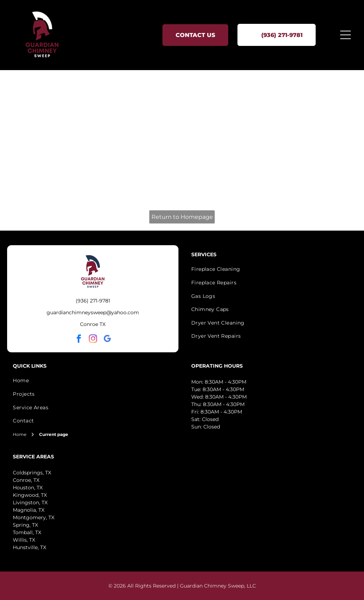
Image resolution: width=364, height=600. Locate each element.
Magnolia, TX (29, 510)
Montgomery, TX (34, 517)
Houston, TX (28, 488)
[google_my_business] (107, 340)
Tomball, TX (27, 532)
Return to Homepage (182, 217)
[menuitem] (93, 381)
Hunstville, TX (30, 547)
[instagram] (93, 340)
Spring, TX (25, 525)
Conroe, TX (26, 480)
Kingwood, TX (30, 495)
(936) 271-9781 (93, 301)
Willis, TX (24, 540)
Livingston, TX (30, 502)
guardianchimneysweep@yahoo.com (93, 312)
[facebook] (79, 340)
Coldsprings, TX (32, 473)
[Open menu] (346, 35)
